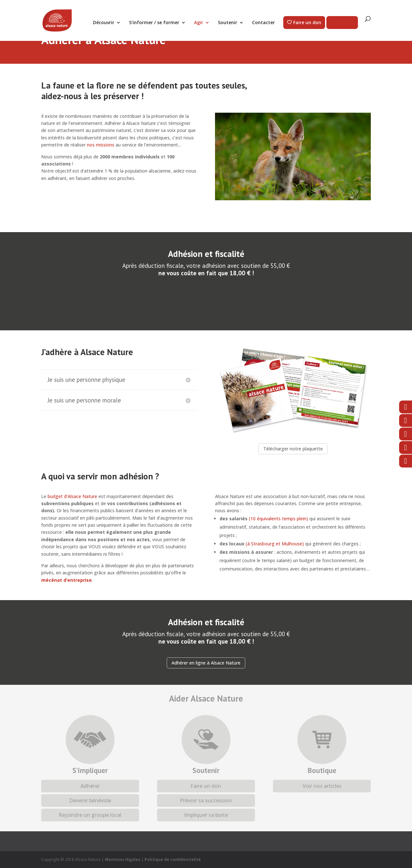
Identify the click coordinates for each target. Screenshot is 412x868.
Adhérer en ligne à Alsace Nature (206, 663)
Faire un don (307, 23)
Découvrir (104, 23)
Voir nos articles (322, 786)
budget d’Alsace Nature (72, 496)
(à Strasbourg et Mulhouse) (275, 544)
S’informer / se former (154, 23)
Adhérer (345, 23)
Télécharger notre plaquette (293, 449)
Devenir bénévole (90, 800)
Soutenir (228, 23)
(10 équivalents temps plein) (278, 519)
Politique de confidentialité (173, 859)
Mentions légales (123, 859)
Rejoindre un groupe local (90, 815)
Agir (199, 23)
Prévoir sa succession (206, 800)
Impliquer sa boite (206, 815)
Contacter (263, 23)
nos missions (101, 145)
